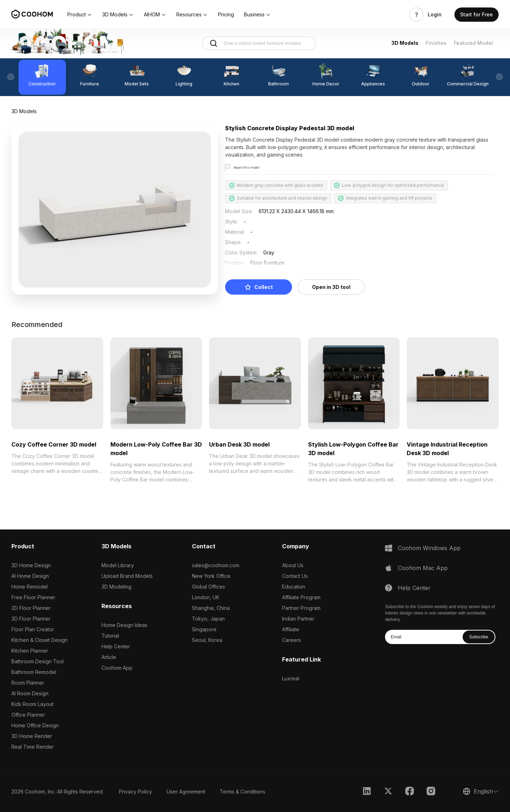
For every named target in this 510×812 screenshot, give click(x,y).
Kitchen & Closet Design (40, 640)
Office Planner (28, 715)
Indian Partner (298, 619)
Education (294, 587)
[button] (80, 15)
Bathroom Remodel (34, 672)
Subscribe (478, 637)
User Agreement (186, 792)
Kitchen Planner (30, 651)
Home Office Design (35, 725)
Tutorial (110, 636)
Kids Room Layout (32, 704)
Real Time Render (33, 747)
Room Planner (28, 683)
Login (435, 15)
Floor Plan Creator (33, 629)
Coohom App (117, 668)
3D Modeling (116, 587)
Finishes (436, 43)
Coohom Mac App (423, 568)
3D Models (405, 43)
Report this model (252, 168)
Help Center (116, 646)
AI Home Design (30, 576)
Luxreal (291, 678)
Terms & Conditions (243, 792)
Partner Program (301, 608)
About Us (293, 565)
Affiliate (291, 629)
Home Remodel (30, 587)
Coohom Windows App (429, 548)
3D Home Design (31, 565)
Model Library (118, 565)
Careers (292, 640)
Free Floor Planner (33, 597)
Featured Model (473, 43)
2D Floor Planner (31, 608)
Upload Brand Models (127, 576)
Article (109, 657)
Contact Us (295, 576)
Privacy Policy (136, 792)
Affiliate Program (301, 597)
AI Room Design (30, 693)
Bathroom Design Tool (38, 661)
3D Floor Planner (31, 619)
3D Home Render (32, 736)
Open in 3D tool (331, 287)
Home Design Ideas (124, 625)
